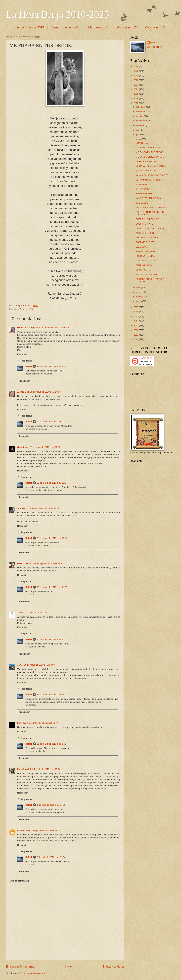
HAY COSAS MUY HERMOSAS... (152, 207)
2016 (136, 312)
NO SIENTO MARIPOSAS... (149, 198)
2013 (136, 325)
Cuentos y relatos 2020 (66, 27)
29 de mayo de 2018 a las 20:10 (52, 366)
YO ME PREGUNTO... (146, 194)
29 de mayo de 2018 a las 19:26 (54, 328)
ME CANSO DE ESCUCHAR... (150, 157)
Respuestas (26, 361)
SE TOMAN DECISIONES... (149, 180)
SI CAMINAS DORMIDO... (148, 238)
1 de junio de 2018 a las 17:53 (51, 805)
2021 (136, 89)
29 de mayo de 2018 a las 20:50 (45, 447)
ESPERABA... (142, 184)
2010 (136, 339)
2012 (136, 330)
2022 (136, 85)
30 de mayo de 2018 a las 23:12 (38, 613)
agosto (140, 125)
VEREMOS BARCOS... (147, 161)
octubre (140, 116)
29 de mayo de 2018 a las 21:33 (52, 422)
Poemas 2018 (26, 309)
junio (139, 134)
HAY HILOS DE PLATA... (147, 274)
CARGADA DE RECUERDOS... (151, 148)
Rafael (29, 366)
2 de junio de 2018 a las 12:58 (46, 830)
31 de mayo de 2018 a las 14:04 (52, 744)
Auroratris (22, 508)
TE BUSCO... (142, 203)
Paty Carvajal (24, 769)
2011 (136, 335)
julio (138, 130)
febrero (140, 297)
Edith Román (24, 830)
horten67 (22, 723)
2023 (136, 80)
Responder (23, 354)
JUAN (20, 665)
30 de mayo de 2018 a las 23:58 (39, 665)
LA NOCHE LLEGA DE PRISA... (151, 228)
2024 (136, 75)
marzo (139, 292)
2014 (136, 321)
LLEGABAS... (142, 247)
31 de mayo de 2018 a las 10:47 (43, 723)
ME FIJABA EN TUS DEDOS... (150, 152)
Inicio (68, 967)
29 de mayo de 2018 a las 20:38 (45, 392)
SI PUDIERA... (143, 143)
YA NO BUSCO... (144, 189)
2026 (136, 66)
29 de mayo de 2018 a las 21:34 (52, 483)
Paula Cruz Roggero (27, 328)
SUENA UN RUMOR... (146, 251)
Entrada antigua (113, 967)
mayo (139, 139)
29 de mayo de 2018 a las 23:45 (52, 538)
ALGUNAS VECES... (146, 233)
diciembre (141, 107)
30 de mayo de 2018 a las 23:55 (52, 639)
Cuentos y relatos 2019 (29, 27)
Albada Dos (23, 392)
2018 (136, 103)
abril (138, 287)
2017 (136, 307)
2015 (136, 316)
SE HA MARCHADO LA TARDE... (152, 166)
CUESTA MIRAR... (144, 224)
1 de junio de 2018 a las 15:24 (46, 769)
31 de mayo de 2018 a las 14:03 (52, 695)
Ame (20, 613)
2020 (136, 94)
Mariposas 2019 (99, 27)
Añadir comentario (20, 881)
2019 (136, 99)
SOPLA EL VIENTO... (146, 242)
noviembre (141, 112)
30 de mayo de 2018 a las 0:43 (47, 563)
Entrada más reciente (20, 967)
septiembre (142, 121)
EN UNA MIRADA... (145, 265)
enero (139, 301)
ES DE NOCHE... (144, 270)
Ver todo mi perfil (155, 47)
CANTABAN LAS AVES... (148, 261)
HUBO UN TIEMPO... (146, 256)
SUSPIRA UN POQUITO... (148, 219)
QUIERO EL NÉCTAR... (147, 171)
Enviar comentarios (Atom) (32, 973)
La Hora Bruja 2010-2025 (57, 14)
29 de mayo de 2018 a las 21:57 (44, 508)
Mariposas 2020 (127, 27)
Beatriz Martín (24, 563)
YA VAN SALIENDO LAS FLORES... (153, 175)
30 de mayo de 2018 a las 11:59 (52, 587)
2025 (136, 71)
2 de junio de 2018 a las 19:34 (51, 857)
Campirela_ (23, 447)
